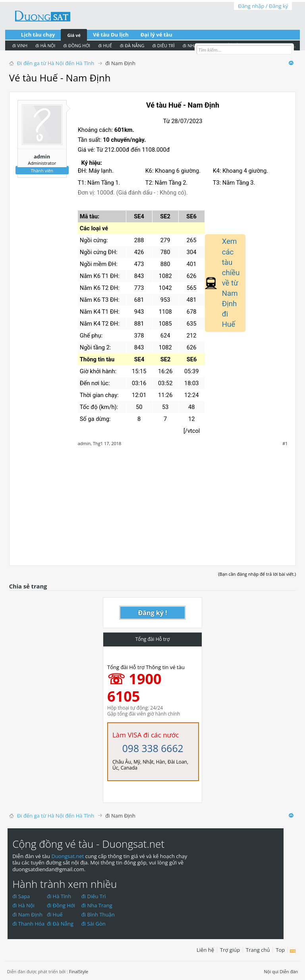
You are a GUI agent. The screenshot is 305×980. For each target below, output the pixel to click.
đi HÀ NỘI (45, 45)
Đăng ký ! (153, 613)
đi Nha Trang (97, 905)
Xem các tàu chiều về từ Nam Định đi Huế (231, 283)
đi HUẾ (105, 45)
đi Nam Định (27, 914)
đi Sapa (21, 896)
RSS (293, 951)
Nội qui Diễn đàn (281, 971)
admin (42, 156)
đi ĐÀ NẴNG (132, 45)
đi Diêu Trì (94, 896)
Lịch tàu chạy (38, 35)
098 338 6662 (153, 748)
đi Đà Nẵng (60, 924)
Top (280, 950)
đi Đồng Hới (61, 905)
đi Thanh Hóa (28, 924)
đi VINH (20, 45)
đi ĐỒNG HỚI (77, 45)
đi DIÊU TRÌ (163, 45)
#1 (285, 444)
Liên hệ (205, 950)
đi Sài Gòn (94, 924)
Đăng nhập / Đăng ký (263, 6)
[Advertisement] (153, 502)
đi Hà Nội (23, 905)
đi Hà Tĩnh (59, 896)
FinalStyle (79, 971)
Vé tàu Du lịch (111, 35)
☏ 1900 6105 (134, 688)
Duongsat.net (68, 856)
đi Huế (55, 914)
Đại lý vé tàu (156, 35)
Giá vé (74, 35)
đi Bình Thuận (98, 914)
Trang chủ (258, 950)
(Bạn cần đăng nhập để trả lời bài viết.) (257, 574)
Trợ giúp (230, 950)
